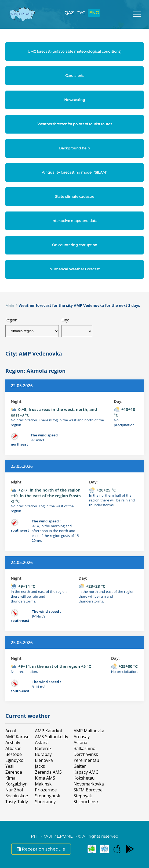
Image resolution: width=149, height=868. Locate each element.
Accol (11, 731)
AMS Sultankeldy (52, 737)
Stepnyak (83, 796)
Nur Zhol (14, 790)
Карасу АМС (86, 772)
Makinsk (43, 784)
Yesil (10, 766)
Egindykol (15, 760)
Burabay (43, 754)
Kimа (10, 778)
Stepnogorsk (48, 796)
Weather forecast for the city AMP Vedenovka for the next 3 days (79, 305)
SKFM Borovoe (88, 790)
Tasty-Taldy (17, 802)
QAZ (69, 13)
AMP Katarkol (48, 731)
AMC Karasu (17, 737)
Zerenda (14, 772)
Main (10, 305)
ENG (94, 13)
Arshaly (13, 743)
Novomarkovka (89, 784)
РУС (81, 13)
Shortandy (45, 802)
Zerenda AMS (48, 772)
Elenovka (44, 760)
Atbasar (13, 748)
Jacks (40, 766)
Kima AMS (45, 778)
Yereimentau (86, 760)
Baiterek (43, 748)
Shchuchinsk (86, 802)
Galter (80, 766)
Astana (42, 743)
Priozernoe (46, 790)
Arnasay (82, 737)
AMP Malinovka (89, 731)
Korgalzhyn (17, 784)
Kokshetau (84, 778)
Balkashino (84, 748)
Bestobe (14, 754)
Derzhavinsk (86, 754)
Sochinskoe (17, 796)
